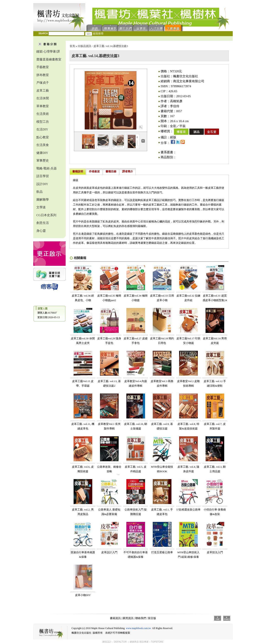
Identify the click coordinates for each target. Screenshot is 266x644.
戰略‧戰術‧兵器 (47, 168)
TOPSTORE (157, 642)
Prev (227, 618)
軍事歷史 (43, 161)
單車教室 (43, 106)
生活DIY (42, 129)
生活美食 (43, 145)
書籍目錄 (111, 171)
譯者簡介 (128, 171)
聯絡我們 (126, 28)
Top (218, 618)
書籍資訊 (115, 618)
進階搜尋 (98, 34)
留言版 (141, 28)
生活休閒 (43, 98)
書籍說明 (78, 171)
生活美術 (43, 114)
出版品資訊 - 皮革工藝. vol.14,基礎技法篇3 (103, 46)
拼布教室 (43, 75)
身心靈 (41, 231)
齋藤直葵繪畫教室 (49, 59)
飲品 (39, 192)
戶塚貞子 (43, 83)
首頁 (94, 28)
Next (143, 141)
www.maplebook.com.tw (138, 628)
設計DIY (42, 184)
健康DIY (42, 153)
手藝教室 (43, 67)
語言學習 (43, 176)
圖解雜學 (43, 200)
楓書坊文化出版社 (59, 17)
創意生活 (43, 223)
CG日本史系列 (46, 215)
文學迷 (41, 207)
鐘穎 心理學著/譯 (48, 52)
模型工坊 (43, 122)
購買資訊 (111, 28)
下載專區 (174, 28)
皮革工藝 (43, 91)
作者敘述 (94, 171)
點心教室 (43, 137)
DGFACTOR (120, 642)
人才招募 (157, 28)
